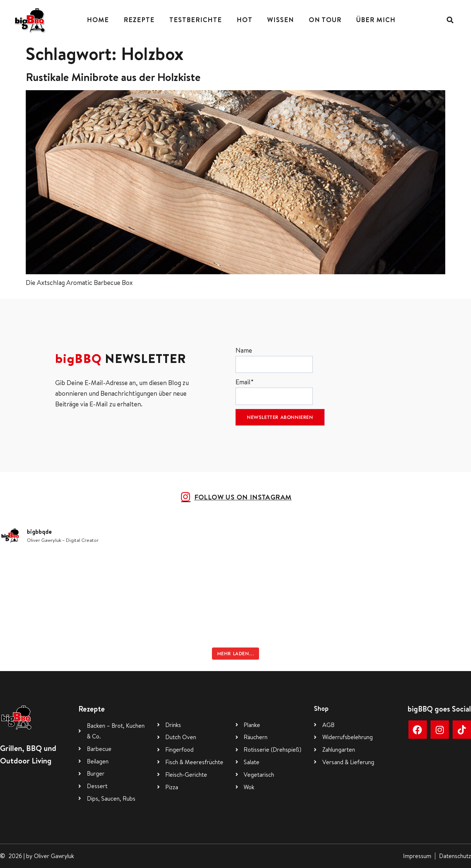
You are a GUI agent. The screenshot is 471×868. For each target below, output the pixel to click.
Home (98, 20)
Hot (245, 20)
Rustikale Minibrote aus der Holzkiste (113, 77)
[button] (450, 20)
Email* (274, 391)
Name (274, 359)
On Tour (325, 20)
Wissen (281, 20)
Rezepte (139, 20)
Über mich (376, 20)
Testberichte (196, 20)
